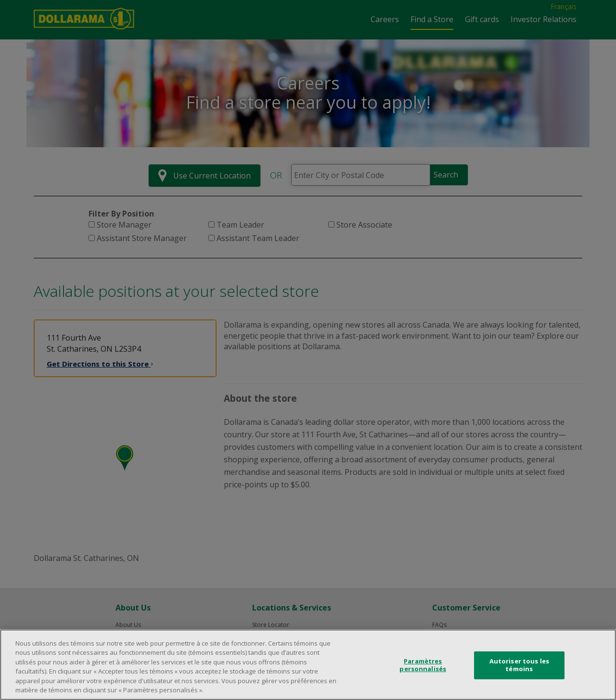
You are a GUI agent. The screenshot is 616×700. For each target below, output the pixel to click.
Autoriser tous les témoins (519, 665)
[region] (308, 665)
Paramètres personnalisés (423, 665)
